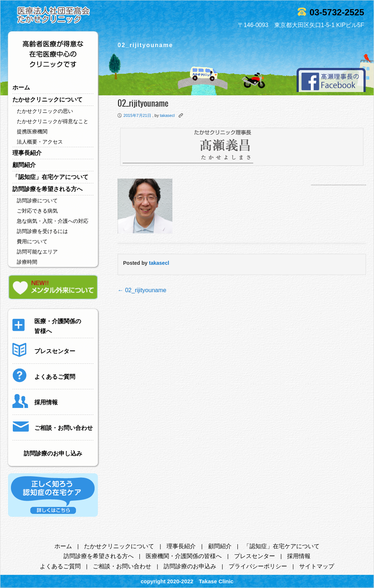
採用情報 (299, 556)
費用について (32, 241)
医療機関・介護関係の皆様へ (184, 556)
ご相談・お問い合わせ (122, 566)
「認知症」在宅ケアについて (50, 177)
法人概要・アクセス (40, 142)
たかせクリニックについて (47, 100)
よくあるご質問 (60, 566)
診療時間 (27, 262)
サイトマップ (317, 566)
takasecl (167, 115)
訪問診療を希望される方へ (47, 189)
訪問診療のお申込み (190, 566)
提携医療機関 (32, 131)
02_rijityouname (142, 290)
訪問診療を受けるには (42, 231)
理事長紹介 (27, 153)
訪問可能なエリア (37, 252)
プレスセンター (255, 556)
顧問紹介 (24, 165)
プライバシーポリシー (258, 566)
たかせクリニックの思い (45, 111)
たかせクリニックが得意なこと (53, 121)
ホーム (21, 87)
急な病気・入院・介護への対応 (53, 221)
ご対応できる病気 (37, 211)
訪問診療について (37, 201)
